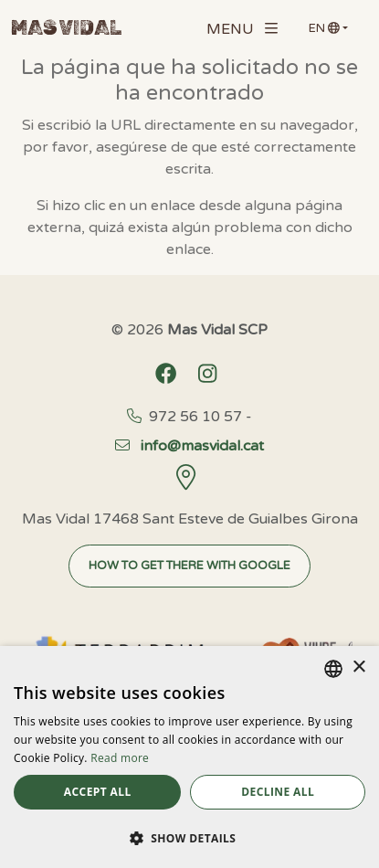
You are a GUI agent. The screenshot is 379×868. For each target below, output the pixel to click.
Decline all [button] (278, 792)
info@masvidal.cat (189, 446)
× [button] (358, 667)
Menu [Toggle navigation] (242, 29)
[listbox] (333, 669)
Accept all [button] (98, 792)
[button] (189, 838)
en (324, 28)
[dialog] (189, 757)
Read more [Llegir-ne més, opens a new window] (120, 758)
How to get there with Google (189, 566)
